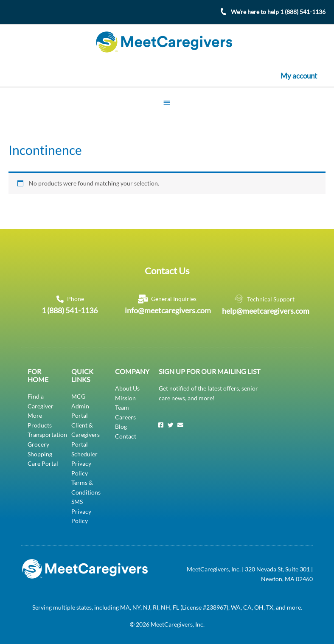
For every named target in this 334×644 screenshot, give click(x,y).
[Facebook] (161, 425)
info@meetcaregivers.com (168, 310)
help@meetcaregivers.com (266, 310)
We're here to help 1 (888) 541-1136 (278, 12)
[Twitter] (171, 425)
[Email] (180, 425)
